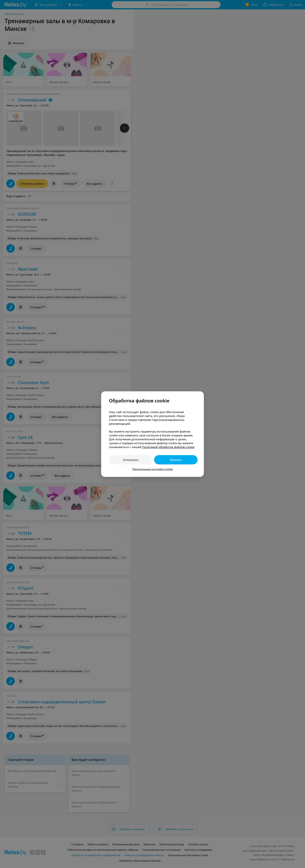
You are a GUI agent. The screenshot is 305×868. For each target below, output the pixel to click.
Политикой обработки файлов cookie (168, 447)
